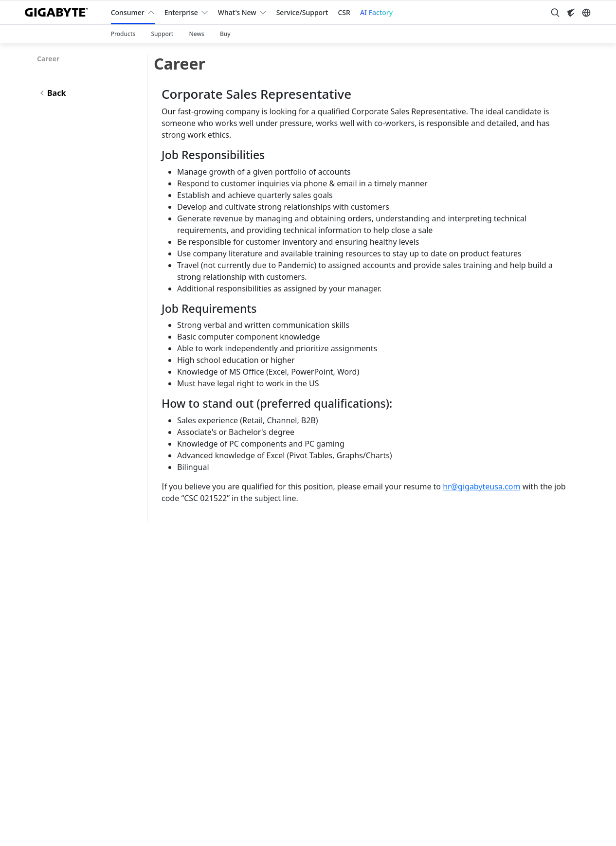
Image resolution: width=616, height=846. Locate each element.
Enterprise (181, 12)
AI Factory (376, 12)
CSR (344, 12)
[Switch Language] (586, 13)
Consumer (128, 12)
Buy (225, 34)
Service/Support (302, 12)
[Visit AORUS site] (571, 13)
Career (48, 59)
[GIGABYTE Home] (60, 12)
